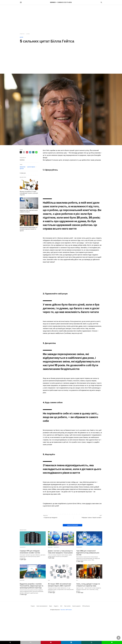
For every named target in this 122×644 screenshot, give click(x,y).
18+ (77, 580)
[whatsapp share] (33, 152)
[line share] (36, 152)
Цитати (22, 169)
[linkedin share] (30, 152)
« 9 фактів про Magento (50, 518)
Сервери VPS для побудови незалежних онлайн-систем (30, 552)
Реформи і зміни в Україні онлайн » (92, 518)
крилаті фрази (31, 167)
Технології (23, 547)
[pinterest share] (27, 152)
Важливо (50, 547)
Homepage (22, 34)
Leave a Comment (73, 525)
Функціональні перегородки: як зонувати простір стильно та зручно (29, 229)
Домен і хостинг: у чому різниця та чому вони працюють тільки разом (60, 552)
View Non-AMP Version (66, 610)
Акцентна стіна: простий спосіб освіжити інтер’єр (29, 211)
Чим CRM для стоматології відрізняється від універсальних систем (88, 553)
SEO (49, 580)
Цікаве (28, 34)
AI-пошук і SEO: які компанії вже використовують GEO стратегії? (60, 585)
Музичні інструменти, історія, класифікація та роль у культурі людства (29, 193)
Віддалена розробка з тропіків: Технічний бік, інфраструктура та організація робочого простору (31, 586)
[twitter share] (21, 152)
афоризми (23, 167)
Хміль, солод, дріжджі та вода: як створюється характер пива (88, 585)
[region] (61, 18)
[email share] (24, 152)
